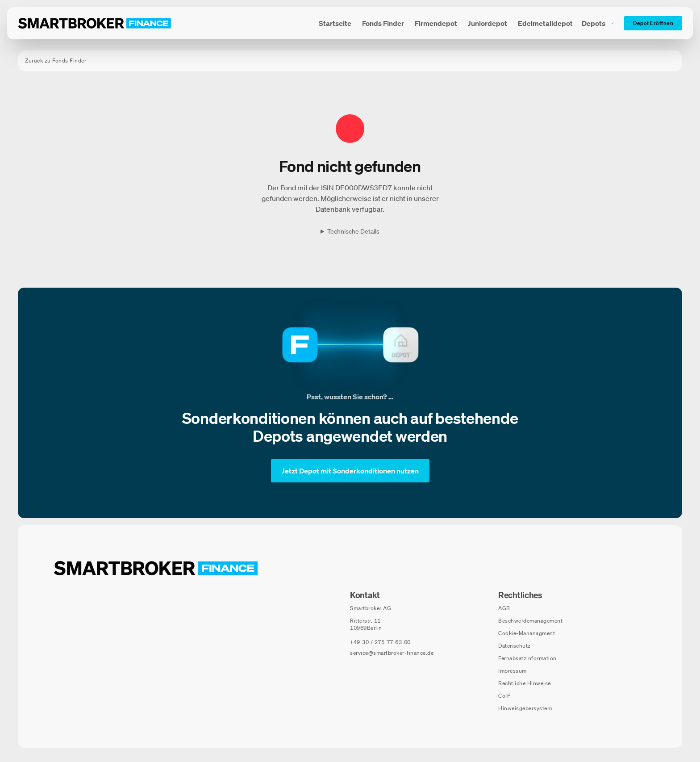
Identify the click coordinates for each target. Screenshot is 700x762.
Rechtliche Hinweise (525, 683)
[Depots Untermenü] (598, 23)
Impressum (512, 671)
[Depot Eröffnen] (653, 23)
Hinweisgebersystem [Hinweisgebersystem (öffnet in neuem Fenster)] (525, 708)
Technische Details (353, 231)
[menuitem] (335, 23)
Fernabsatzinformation (527, 658)
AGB (504, 608)
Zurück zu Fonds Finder (56, 61)
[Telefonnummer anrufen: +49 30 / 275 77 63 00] (380, 642)
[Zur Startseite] (95, 23)
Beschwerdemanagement (530, 621)
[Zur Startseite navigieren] (156, 568)
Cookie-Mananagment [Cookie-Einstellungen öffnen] (527, 633)
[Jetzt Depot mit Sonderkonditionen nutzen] (350, 471)
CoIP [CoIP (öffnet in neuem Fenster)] (504, 696)
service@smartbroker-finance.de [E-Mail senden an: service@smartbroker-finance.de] (392, 653)
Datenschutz (515, 646)
